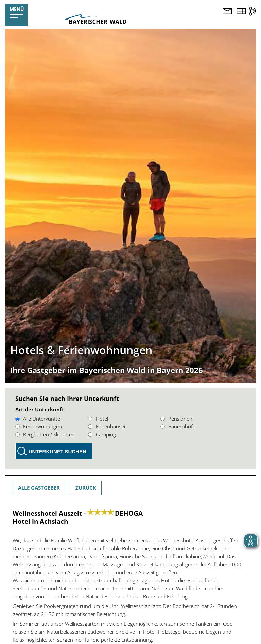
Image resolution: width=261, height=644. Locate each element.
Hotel (98, 419)
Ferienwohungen (39, 426)
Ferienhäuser (107, 426)
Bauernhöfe (178, 426)
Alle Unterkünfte (38, 419)
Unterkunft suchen (57, 451)
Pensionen (176, 419)
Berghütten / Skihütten (45, 434)
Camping (102, 434)
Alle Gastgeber (39, 488)
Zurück (86, 488)
